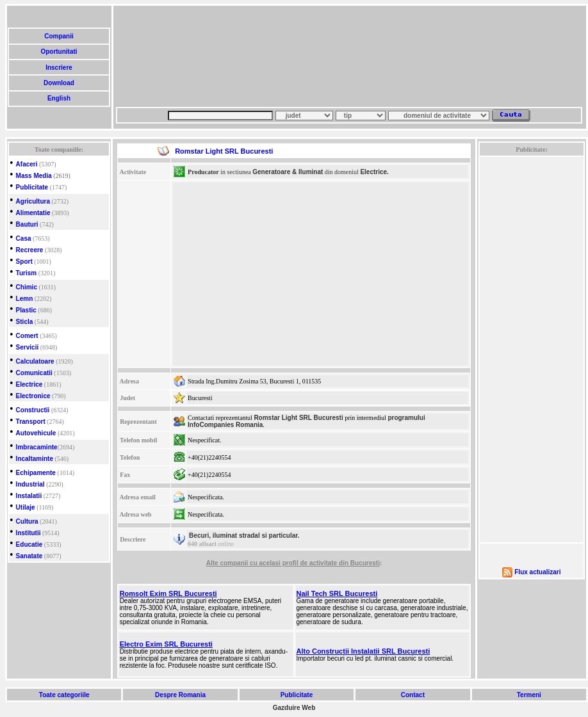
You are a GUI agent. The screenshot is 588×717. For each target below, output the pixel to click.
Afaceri (27, 164)
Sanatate (29, 556)
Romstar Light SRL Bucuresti (298, 418)
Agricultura (33, 201)
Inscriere (59, 68)
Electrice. (374, 172)
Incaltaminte (35, 459)
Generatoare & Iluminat (288, 172)
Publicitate (32, 187)
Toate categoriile (64, 695)
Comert (27, 336)
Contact (413, 695)
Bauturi (27, 224)
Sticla (25, 322)
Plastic (26, 310)
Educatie (29, 544)
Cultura (27, 521)
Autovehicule (36, 433)
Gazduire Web (294, 708)
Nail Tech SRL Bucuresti (337, 593)
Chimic (27, 287)
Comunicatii (34, 373)
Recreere (30, 250)
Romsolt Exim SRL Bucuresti (168, 593)
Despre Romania (180, 695)
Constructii (33, 410)
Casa (24, 238)
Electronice (33, 396)
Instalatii (29, 496)
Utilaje (26, 507)
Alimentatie (33, 213)
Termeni (529, 695)
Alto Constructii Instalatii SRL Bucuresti (363, 651)
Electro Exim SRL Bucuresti (166, 644)
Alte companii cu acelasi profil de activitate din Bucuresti (293, 563)
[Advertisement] (178, 56)
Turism (27, 273)
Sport (24, 262)
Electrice (29, 384)
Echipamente (36, 473)
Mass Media (34, 176)
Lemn (25, 299)
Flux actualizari (537, 572)
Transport (31, 422)
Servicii (28, 347)
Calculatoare (35, 361)
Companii (59, 36)
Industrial (30, 484)
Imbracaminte (37, 447)
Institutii (29, 533)
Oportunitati (59, 52)
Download (59, 83)
